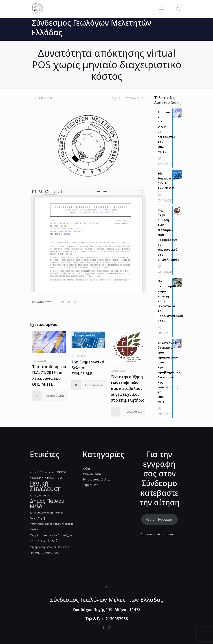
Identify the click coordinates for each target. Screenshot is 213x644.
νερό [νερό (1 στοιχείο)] (49, 547)
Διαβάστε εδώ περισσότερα (159, 534)
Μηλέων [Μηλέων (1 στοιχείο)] (34, 529)
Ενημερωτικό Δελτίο (97, 479)
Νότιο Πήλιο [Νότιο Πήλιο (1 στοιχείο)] (37, 541)
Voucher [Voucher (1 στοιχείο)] (50, 472)
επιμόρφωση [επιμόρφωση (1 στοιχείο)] (37, 547)
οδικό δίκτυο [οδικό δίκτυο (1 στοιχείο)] (61, 547)
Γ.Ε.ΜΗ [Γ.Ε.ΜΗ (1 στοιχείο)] (60, 478)
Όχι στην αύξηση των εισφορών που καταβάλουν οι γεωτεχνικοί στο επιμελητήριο (128, 388)
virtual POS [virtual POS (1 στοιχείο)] (36, 472)
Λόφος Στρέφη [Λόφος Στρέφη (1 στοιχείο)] (38, 518)
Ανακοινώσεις (92, 474)
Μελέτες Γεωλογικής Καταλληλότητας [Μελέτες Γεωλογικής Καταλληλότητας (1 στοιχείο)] (51, 524)
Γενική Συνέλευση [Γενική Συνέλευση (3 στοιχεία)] (46, 486)
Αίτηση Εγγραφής (159, 519)
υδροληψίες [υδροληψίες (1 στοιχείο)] (52, 553)
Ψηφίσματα (90, 485)
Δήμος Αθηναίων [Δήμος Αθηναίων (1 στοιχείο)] (40, 496)
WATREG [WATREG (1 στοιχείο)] (61, 472)
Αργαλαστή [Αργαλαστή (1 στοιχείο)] (36, 478)
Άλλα (86, 469)
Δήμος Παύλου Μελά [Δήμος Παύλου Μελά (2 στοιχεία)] (47, 504)
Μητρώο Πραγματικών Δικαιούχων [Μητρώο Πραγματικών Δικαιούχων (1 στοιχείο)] (51, 535)
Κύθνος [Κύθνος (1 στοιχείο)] (59, 513)
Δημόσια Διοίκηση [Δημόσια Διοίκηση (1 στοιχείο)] (41, 513)
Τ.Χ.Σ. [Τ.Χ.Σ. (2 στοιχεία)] (53, 540)
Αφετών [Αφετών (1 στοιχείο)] (49, 478)
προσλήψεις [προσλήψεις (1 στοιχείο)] (37, 553)
